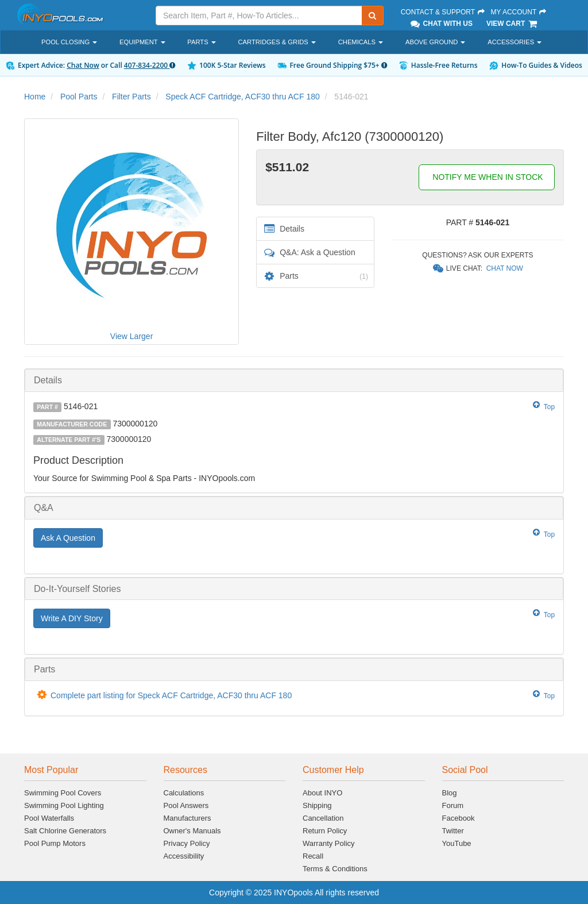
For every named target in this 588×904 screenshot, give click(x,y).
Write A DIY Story (72, 618)
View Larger (131, 336)
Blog (450, 793)
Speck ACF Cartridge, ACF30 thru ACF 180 (242, 97)
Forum (453, 805)
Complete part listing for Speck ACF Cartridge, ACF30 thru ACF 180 (171, 695)
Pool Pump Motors (55, 843)
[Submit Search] (373, 16)
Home (35, 97)
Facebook (459, 818)
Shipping (317, 805)
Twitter (453, 831)
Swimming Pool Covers (63, 793)
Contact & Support (443, 12)
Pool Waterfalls (49, 818)
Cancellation (323, 818)
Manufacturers (187, 818)
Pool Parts (79, 97)
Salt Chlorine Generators (65, 831)
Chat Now (83, 65)
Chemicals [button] (361, 42)
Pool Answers (186, 805)
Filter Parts (131, 97)
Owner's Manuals (192, 831)
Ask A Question (68, 538)
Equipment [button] (142, 42)
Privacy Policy (187, 843)
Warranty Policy (329, 843)
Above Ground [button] (436, 42)
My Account (519, 12)
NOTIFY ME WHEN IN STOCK (486, 177)
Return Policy (325, 831)
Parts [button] (201, 42)
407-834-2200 (150, 65)
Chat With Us (441, 24)
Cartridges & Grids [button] (277, 42)
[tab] (294, 380)
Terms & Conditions (335, 869)
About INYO (322, 793)
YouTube (457, 843)
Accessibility (184, 856)
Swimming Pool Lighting (64, 805)
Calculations (184, 793)
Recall (313, 856)
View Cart (512, 24)
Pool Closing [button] (69, 42)
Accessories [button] (514, 42)
